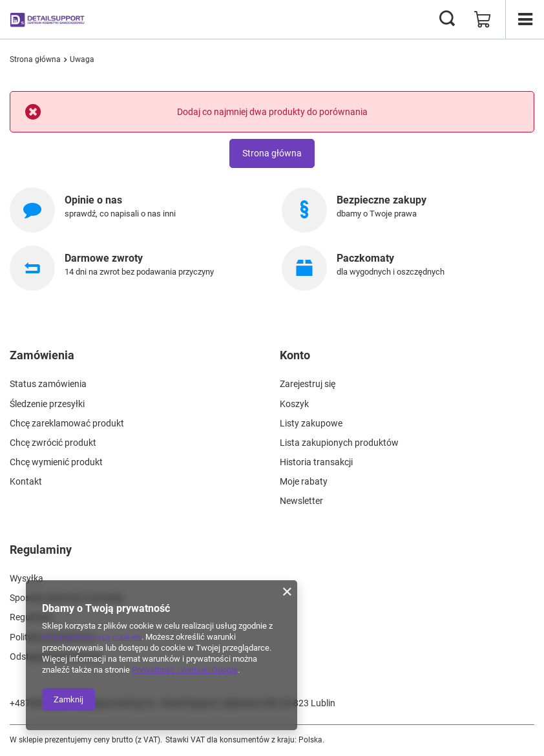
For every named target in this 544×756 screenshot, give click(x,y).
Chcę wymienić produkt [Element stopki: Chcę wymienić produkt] (56, 462)
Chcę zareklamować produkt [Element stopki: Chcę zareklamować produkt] (67, 423)
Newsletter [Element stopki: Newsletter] (301, 501)
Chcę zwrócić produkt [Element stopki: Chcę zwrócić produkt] (53, 443)
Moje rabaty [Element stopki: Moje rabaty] (304, 481)
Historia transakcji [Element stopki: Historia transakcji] (316, 462)
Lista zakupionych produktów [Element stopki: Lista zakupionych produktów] (339, 443)
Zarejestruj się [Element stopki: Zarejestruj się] (308, 384)
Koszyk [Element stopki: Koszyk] (294, 404)
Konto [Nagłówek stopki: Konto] (295, 355)
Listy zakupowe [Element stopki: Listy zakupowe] (311, 423)
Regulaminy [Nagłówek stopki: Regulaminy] (41, 550)
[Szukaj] (447, 19)
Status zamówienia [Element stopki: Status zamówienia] (48, 384)
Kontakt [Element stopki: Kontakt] (26, 481)
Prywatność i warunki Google (185, 670)
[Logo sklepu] (48, 19)
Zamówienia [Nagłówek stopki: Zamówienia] (42, 355)
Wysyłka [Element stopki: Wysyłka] (26, 578)
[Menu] (525, 19)
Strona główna (35, 59)
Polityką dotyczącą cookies (92, 637)
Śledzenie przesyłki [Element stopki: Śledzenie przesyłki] (47, 404)
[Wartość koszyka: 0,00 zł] (483, 19)
